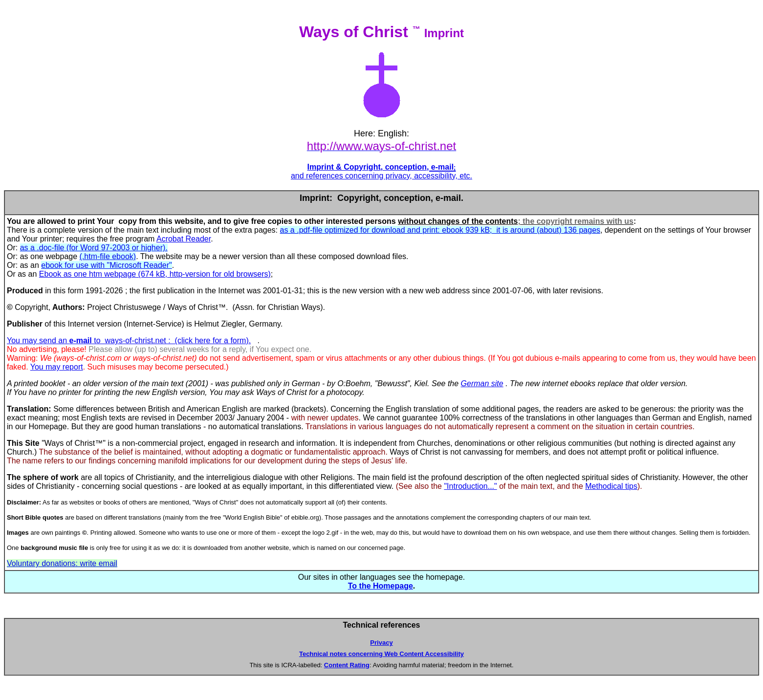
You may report (57, 367)
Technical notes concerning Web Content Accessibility (381, 654)
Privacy (381, 643)
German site (482, 383)
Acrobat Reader (184, 239)
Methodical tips (611, 486)
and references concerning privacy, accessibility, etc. (381, 176)
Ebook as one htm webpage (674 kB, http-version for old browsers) (155, 274)
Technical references (381, 625)
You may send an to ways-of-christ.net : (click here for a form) (128, 340)
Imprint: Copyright (339, 198)
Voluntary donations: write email (62, 563)
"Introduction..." (470, 486)
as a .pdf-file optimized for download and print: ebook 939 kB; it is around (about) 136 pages (440, 230)
